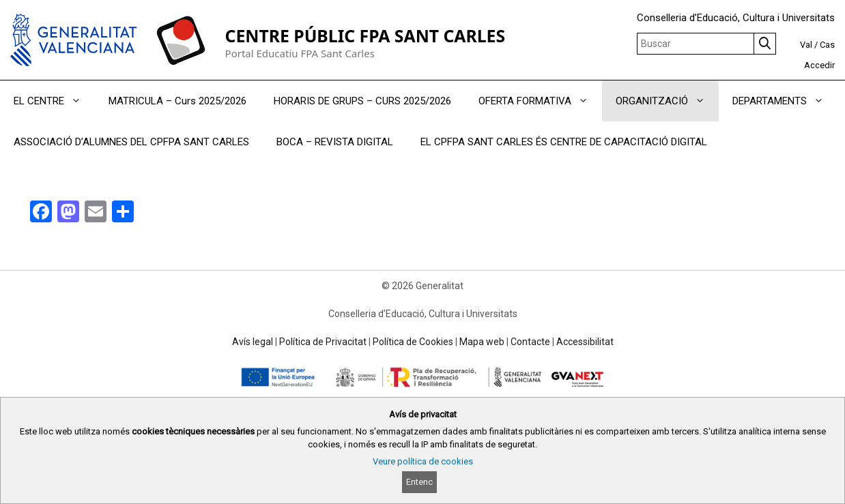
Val (806, 45)
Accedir (819, 65)
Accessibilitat (585, 342)
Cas (827, 45)
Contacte (530, 342)
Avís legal (253, 342)
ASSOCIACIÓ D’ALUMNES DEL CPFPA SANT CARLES (131, 142)
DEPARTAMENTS (785, 101)
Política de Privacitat (323, 342)
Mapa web (482, 342)
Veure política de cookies (423, 461)
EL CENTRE (54, 101)
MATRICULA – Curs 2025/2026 (177, 101)
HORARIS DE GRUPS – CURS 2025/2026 (362, 101)
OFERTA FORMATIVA (540, 101)
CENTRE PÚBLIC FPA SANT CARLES (365, 36)
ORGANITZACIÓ (667, 101)
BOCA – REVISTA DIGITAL (335, 142)
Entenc (419, 482)
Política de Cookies (413, 342)
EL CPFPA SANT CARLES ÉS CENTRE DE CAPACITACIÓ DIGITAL (564, 142)
